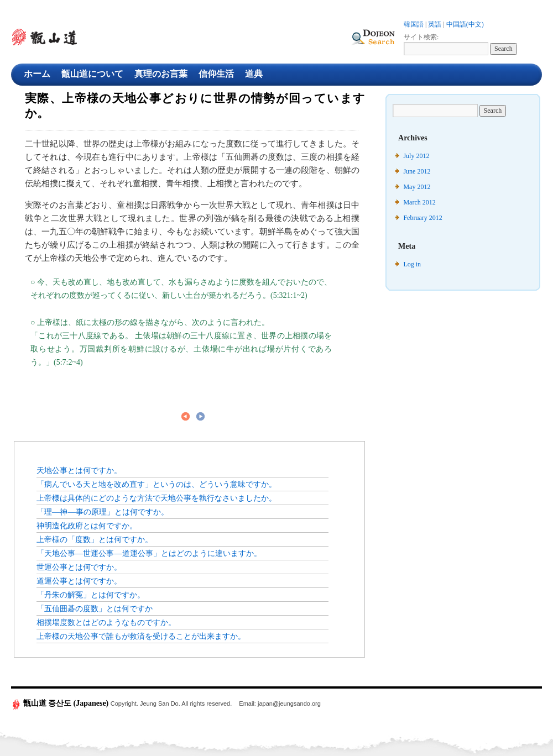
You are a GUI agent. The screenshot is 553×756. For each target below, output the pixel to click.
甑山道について (92, 74)
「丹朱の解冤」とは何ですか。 (91, 595)
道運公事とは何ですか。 (79, 581)
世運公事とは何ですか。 (79, 567)
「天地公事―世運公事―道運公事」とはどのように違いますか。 (149, 553)
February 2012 (422, 218)
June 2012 (417, 171)
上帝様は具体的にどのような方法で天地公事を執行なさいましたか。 (156, 498)
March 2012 (419, 202)
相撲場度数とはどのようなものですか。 (106, 622)
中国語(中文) (465, 24)
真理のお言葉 (161, 74)
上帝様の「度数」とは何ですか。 (95, 539)
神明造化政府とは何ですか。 (87, 526)
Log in (412, 264)
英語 (435, 24)
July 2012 (416, 156)
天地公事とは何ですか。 (79, 470)
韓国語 (414, 24)
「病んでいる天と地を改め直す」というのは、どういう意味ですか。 (156, 484)
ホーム (37, 74)
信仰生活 (216, 74)
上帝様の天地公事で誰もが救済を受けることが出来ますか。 (141, 636)
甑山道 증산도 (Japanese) (61, 703)
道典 (254, 74)
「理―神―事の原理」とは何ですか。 (103, 512)
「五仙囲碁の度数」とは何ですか (95, 608)
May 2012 (417, 187)
